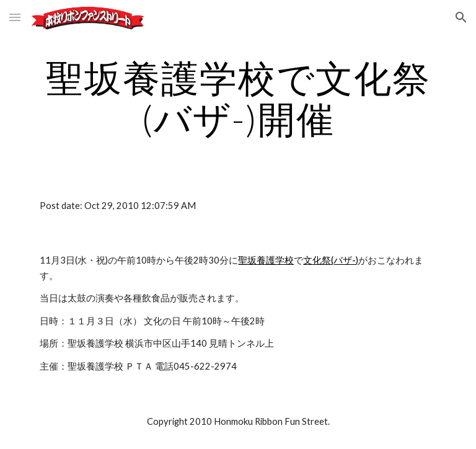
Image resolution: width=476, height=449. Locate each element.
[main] (238, 98)
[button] (15, 17)
